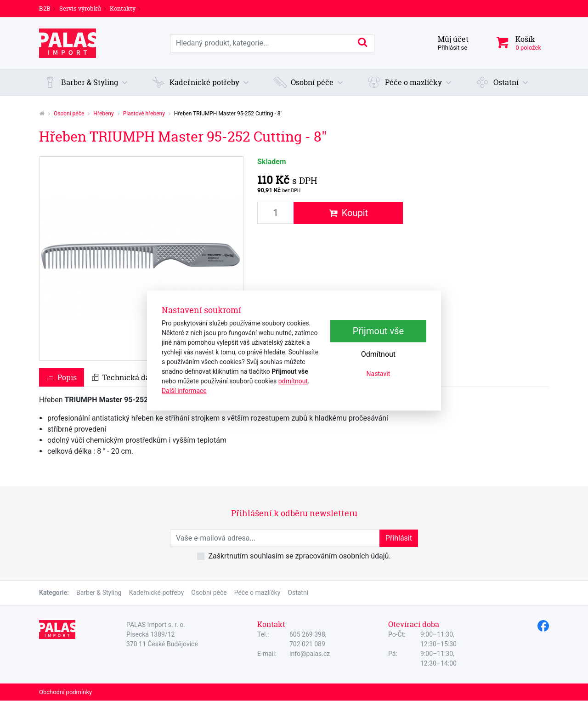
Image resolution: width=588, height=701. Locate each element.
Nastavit (379, 374)
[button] (86, 82)
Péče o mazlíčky (257, 593)
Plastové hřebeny (144, 114)
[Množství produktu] (276, 213)
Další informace (184, 391)
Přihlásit (399, 538)
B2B (45, 8)
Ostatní (298, 593)
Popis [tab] (62, 377)
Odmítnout (378, 354)
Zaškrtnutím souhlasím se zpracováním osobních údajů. (299, 556)
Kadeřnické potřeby (157, 593)
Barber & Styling (99, 593)
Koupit (348, 213)
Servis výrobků (80, 8)
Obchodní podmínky (65, 692)
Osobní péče (69, 114)
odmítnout (293, 381)
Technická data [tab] (124, 377)
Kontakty (123, 8)
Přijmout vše (378, 331)
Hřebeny (103, 114)
